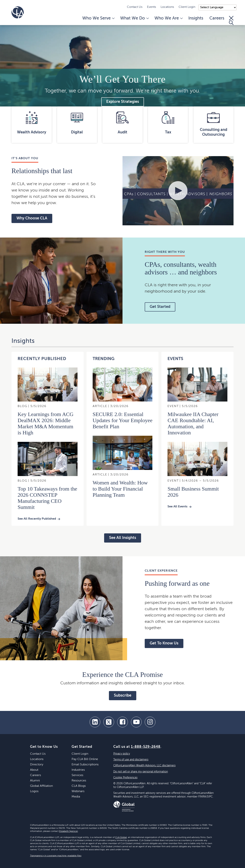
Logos (34, 791)
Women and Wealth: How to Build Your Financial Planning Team (120, 489)
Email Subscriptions (85, 765)
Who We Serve (98, 18)
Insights (196, 18)
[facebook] (122, 722)
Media (76, 797)
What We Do (134, 18)
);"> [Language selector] (217, 7)
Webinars (78, 791)
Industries (78, 770)
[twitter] (109, 722)
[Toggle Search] (231, 20)
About (34, 770)
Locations (167, 7)
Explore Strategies (123, 102)
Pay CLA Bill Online (85, 759)
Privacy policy (122, 754)
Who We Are (168, 18)
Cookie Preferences (125, 778)
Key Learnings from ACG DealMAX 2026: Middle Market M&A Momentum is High (46, 423)
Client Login (187, 7)
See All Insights (123, 538)
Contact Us (135, 7)
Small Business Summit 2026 (193, 492)
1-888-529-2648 (146, 747)
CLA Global (121, 837)
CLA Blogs (79, 786)
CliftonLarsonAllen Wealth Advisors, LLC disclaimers (144, 766)
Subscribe (123, 696)
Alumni (35, 781)
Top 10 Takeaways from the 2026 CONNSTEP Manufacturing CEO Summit (47, 498)
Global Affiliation (41, 786)
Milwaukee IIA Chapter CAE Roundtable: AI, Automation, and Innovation (193, 423)
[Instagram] (150, 722)
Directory (37, 765)
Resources (79, 781)
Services (77, 775)
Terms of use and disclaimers (131, 760)
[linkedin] (95, 722)
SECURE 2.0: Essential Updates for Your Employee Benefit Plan (123, 420)
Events (151, 7)
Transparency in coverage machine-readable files (56, 856)
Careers (217, 18)
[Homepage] (18, 12)
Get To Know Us (164, 643)
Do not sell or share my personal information (141, 772)
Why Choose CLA (32, 218)
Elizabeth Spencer (69, 831)
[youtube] (136, 722)
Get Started (160, 307)
